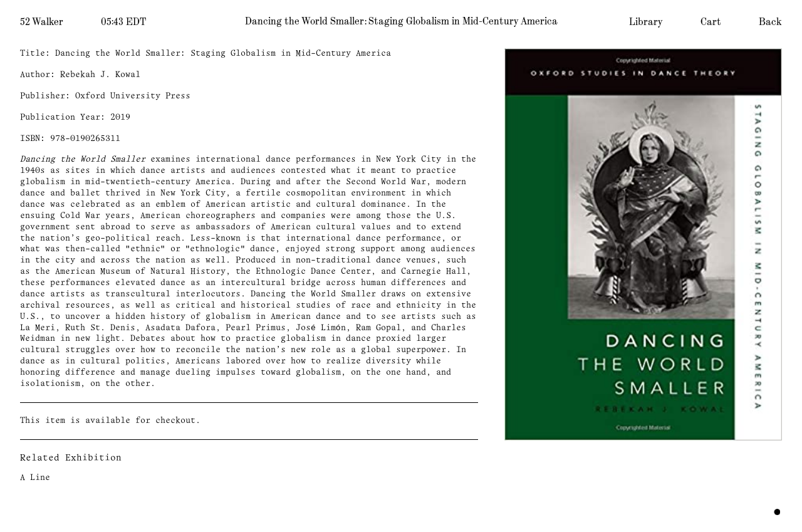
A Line (35, 478)
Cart (711, 22)
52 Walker (42, 22)
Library (646, 22)
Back (770, 22)
